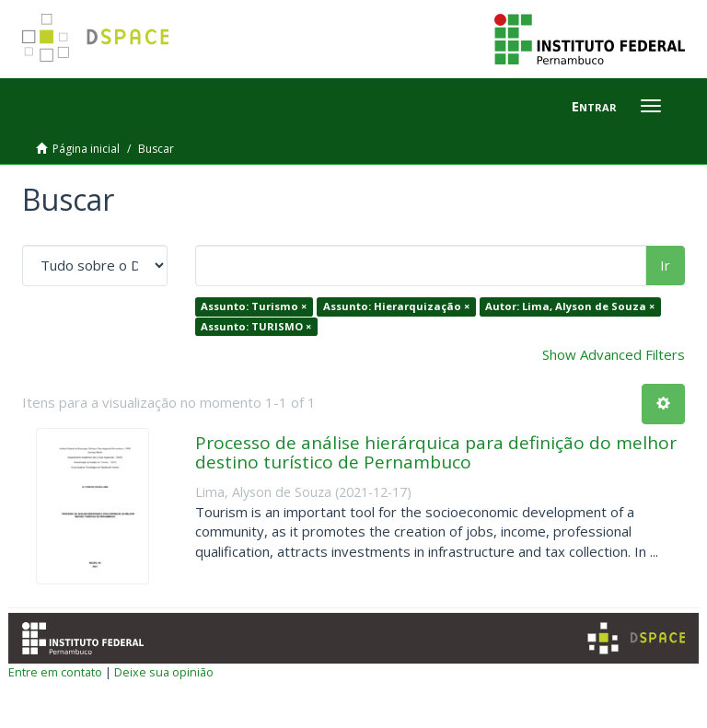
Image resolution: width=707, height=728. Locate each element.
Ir (665, 265)
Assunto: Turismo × (254, 306)
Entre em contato (55, 672)
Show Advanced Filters (614, 354)
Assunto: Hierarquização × (396, 306)
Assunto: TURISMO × (256, 326)
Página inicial (86, 149)
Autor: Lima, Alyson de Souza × (570, 306)
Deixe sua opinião (164, 672)
